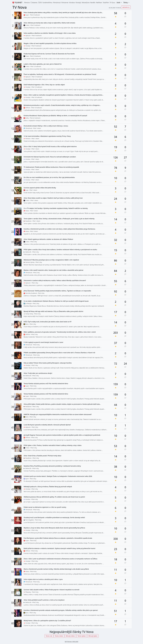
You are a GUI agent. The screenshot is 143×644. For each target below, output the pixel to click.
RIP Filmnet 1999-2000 (72, 642)
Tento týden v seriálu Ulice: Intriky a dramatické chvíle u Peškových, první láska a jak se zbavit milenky (59, 219)
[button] (119, 3)
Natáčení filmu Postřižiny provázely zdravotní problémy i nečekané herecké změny (52, 466)
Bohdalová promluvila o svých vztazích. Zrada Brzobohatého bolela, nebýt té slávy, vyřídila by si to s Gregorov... (62, 105)
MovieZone (86, 3)
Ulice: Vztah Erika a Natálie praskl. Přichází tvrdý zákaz (42, 456)
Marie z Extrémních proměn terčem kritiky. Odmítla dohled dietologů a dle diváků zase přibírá (56, 569)
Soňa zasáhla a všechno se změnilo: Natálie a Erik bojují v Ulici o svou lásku (50, 33)
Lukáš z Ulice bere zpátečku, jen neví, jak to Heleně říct (43, 64)
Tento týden (82, 636)
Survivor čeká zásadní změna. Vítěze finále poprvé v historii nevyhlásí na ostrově (51, 590)
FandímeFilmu (47, 3)
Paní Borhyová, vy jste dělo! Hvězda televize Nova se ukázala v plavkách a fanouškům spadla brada (58, 538)
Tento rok (49, 636)
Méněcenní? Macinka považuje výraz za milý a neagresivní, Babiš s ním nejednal (51, 260)
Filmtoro (27, 3)
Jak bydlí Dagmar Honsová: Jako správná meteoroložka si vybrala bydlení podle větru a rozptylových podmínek (62, 435)
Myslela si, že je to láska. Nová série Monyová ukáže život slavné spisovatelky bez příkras (54, 528)
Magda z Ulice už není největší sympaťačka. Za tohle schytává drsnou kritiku (50, 43)
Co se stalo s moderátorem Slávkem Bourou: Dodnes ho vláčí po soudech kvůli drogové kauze (56, 301)
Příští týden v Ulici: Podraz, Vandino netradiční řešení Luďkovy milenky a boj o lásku (53, 445)
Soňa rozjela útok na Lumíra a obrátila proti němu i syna (43, 579)
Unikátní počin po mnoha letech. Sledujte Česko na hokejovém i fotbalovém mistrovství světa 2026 (58, 476)
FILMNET (17, 3)
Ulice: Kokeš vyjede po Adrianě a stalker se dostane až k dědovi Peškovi (48, 239)
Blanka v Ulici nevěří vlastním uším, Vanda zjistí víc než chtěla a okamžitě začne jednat (53, 270)
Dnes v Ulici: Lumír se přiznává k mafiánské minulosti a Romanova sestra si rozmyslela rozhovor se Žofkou (60, 559)
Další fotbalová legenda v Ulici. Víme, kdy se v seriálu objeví (44, 85)
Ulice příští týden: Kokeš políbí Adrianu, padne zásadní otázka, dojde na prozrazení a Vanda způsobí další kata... (62, 404)
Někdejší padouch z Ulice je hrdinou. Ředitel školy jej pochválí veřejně (48, 487)
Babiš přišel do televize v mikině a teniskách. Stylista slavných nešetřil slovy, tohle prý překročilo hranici (59, 548)
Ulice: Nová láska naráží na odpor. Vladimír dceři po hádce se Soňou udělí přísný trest (53, 198)
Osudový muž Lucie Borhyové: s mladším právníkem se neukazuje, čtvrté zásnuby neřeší (54, 518)
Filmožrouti (57, 3)
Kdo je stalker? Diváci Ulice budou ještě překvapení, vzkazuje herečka (48, 363)
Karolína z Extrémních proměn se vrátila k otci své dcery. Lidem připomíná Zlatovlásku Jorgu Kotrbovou (59, 229)
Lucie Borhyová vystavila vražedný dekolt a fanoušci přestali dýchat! (47, 425)
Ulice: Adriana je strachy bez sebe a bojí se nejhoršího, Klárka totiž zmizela (49, 23)
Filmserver (65, 3)
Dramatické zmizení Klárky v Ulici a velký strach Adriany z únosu (46, 126)
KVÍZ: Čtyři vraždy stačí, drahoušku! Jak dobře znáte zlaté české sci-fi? (48, 322)
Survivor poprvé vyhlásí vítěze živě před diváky (40, 188)
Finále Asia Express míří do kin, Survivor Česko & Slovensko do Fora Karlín (49, 54)
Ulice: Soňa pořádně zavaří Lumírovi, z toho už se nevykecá (44, 600)
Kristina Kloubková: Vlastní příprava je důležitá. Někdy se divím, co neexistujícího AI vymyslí (55, 116)
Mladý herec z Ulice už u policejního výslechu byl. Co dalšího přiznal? (47, 621)
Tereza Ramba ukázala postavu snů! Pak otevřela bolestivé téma (46, 384)
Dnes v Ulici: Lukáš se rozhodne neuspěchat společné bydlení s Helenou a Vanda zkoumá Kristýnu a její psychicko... (64, 95)
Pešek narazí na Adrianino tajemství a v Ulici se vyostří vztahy (45, 507)
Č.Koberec (34, 3)
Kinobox (72, 3)
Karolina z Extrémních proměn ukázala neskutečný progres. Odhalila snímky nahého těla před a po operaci (61, 610)
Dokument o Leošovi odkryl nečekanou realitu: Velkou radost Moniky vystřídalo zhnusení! (55, 281)
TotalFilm (106, 3)
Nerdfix (93, 3)
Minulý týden (93, 636)
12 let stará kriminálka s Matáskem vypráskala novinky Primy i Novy (47, 136)
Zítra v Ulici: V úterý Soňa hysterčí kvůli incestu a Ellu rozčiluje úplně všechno (50, 147)
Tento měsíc (59, 636)
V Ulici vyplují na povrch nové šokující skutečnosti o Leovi (43, 342)
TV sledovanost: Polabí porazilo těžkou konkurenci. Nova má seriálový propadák (51, 167)
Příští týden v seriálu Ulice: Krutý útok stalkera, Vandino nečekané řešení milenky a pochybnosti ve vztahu (60, 250)
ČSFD (40, 3)
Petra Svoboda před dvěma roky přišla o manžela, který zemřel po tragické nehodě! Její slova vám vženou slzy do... (63, 13)
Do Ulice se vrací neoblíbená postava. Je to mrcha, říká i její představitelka (49, 177)
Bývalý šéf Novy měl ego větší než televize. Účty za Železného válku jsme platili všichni (53, 311)
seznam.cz (126, 7)
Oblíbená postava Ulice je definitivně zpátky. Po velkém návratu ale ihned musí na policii (54, 497)
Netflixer (99, 3)
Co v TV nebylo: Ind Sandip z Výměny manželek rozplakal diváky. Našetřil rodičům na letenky (56, 208)
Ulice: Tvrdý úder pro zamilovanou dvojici (38, 373)
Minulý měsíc (70, 636)
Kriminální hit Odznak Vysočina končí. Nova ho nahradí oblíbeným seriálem (50, 157)
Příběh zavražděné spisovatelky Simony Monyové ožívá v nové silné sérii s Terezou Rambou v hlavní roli (59, 353)
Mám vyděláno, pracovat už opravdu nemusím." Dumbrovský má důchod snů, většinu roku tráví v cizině (60, 332)
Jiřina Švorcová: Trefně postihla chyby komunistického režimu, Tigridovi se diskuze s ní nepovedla (57, 291)
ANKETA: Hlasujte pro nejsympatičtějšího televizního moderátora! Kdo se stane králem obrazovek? (58, 414)
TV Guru (112, 3)
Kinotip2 (78, 3)
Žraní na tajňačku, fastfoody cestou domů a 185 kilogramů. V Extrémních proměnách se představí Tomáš (60, 74)
